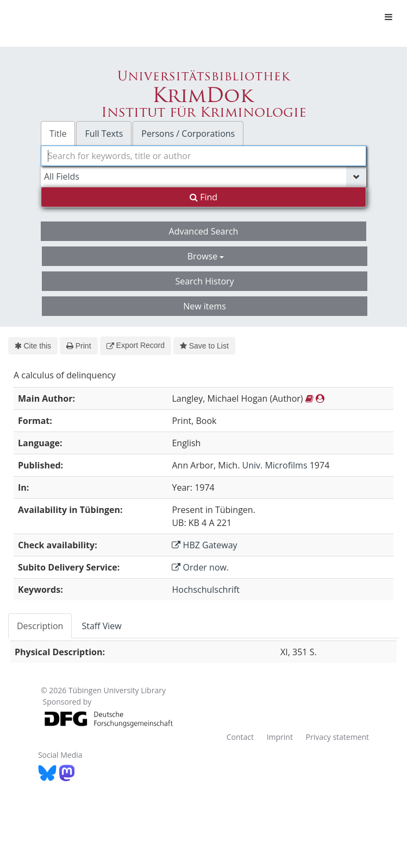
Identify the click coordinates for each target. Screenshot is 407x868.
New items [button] (205, 306)
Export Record (136, 345)
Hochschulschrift (206, 590)
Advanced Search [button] (204, 231)
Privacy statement (338, 737)
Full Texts (104, 134)
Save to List (204, 346)
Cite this (33, 346)
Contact (240, 737)
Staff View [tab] (101, 626)
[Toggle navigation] (389, 17)
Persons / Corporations (188, 134)
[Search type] (203, 176)
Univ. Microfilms (275, 465)
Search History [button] (204, 281)
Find (203, 197)
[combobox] (203, 156)
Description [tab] (40, 626)
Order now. (200, 567)
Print (79, 346)
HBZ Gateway (204, 545)
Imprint (280, 737)
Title (58, 134)
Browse (206, 256)
